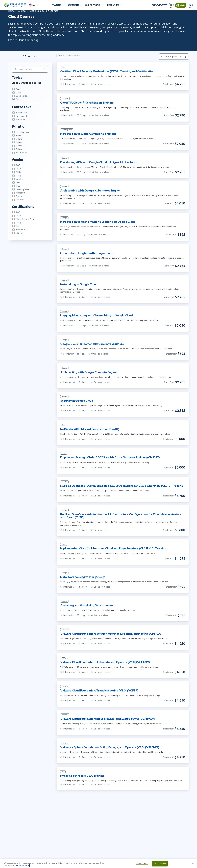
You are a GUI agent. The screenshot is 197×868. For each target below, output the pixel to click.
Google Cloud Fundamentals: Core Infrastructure (92, 344)
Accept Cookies (160, 864)
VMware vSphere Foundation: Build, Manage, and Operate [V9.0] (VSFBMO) (110, 747)
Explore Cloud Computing (23, 40)
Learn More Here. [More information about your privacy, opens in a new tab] (22, 865)
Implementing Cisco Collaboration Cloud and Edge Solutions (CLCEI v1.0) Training (113, 548)
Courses (22, 11)
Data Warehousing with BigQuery (83, 577)
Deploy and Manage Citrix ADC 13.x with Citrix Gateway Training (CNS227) (110, 457)
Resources (113, 5)
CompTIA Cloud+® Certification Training (87, 103)
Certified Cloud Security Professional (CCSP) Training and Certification (107, 71)
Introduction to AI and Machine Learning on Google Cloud (98, 222)
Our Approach (93, 5)
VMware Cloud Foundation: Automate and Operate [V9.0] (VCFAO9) (105, 662)
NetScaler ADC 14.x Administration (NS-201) (90, 429)
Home (11, 11)
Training (56, 5)
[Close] (193, 863)
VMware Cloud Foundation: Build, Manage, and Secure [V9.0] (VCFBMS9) (107, 719)
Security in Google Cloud (77, 401)
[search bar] (30, 69)
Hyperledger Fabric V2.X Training (82, 776)
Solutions (73, 5)
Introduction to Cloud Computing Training (88, 134)
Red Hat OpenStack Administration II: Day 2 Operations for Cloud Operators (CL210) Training (122, 486)
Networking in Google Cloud (79, 284)
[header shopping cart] (190, 5)
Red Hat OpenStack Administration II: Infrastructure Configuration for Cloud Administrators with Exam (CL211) (121, 516)
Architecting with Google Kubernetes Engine (90, 190)
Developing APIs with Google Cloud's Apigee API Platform (98, 162)
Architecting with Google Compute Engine (88, 372)
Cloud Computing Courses (26, 83)
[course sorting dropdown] (174, 57)
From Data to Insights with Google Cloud (87, 253)
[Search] (171, 5)
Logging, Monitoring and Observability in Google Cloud (96, 315)
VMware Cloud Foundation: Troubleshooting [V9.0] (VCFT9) (99, 690)
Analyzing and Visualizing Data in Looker (87, 605)
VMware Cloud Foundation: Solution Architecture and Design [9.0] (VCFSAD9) (111, 634)
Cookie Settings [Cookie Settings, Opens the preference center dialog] (142, 864)
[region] (98, 864)
